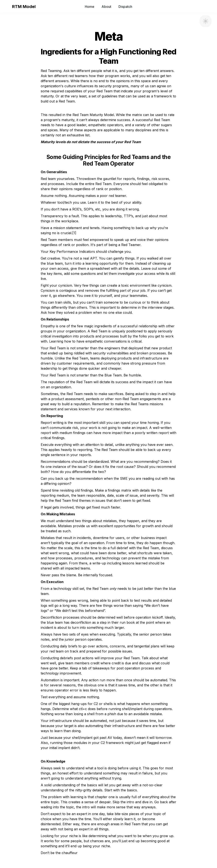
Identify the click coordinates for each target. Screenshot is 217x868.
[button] (7, 6)
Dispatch (125, 7)
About (106, 7)
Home (90, 7)
